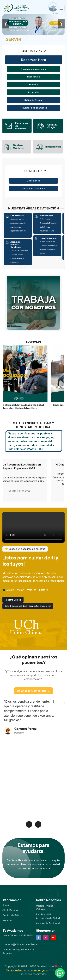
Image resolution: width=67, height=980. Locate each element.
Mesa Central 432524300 (18, 935)
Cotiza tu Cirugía (33, 100)
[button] (29, 824)
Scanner (33, 84)
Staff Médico (10, 910)
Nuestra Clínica (13, 600)
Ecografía (33, 92)
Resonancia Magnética (33, 69)
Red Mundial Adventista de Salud (48, 916)
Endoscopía (34, 77)
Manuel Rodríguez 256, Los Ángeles (18, 951)
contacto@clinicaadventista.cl (20, 944)
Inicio (6, 905)
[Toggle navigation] (61, 8)
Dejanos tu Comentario (34, 691)
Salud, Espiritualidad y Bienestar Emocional (28, 606)
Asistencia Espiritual (48, 923)
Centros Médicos (12, 915)
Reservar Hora (33, 60)
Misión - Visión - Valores (46, 908)
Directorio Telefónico (34, 188)
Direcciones (33, 181)
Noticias (7, 920)
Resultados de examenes (33, 108)
